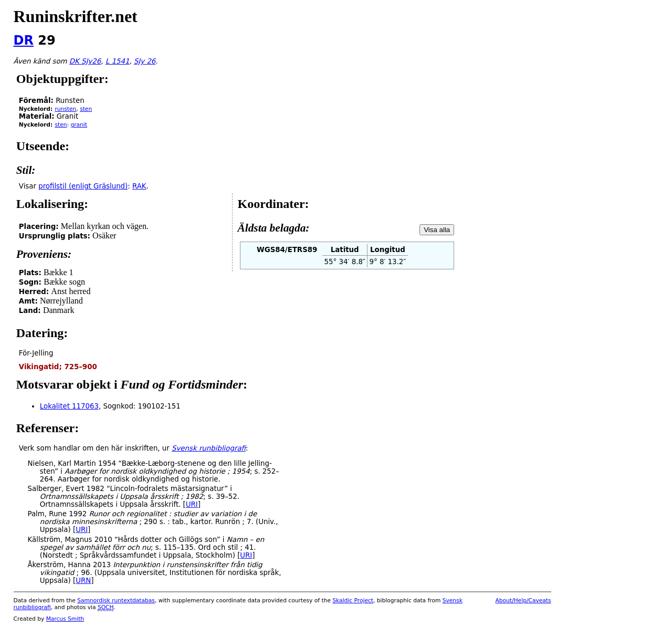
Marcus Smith (65, 619)
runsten (65, 109)
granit (79, 125)
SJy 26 (145, 61)
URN (83, 581)
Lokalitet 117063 (69, 406)
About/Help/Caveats (523, 600)
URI (192, 504)
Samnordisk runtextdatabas (116, 600)
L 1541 (118, 61)
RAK (139, 186)
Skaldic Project (353, 600)
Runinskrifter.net (76, 16)
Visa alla (437, 230)
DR (24, 40)
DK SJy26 (85, 61)
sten (86, 109)
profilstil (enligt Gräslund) (83, 186)
